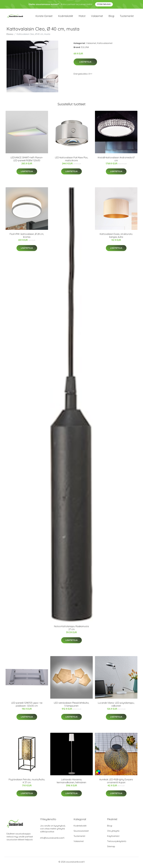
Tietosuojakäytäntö (117, 843)
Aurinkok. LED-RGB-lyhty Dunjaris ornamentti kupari (116, 782)
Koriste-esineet (44, 17)
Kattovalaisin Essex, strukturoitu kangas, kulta (116, 237)
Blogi (111, 17)
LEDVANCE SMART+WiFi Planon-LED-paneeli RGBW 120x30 (27, 160)
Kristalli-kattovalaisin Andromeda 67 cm (116, 160)
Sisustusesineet (81, 832)
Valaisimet (97, 17)
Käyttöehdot (113, 837)
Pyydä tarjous (104, 4)
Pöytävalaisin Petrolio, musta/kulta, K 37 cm (27, 782)
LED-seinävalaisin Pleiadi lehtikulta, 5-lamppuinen (71, 706)
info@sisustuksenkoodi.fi (52, 839)
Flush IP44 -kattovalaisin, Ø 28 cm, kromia (27, 237)
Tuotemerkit (127, 17)
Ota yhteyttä (113, 832)
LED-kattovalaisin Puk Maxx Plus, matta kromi (71, 160)
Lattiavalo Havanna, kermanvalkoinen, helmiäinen (71, 782)
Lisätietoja (85, 63)
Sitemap (111, 848)
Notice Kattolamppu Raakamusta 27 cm (71, 629)
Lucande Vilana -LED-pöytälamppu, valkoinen (116, 706)
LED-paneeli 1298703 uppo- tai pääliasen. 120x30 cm (27, 706)
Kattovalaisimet (105, 45)
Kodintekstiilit (66, 17)
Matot (82, 17)
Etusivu (10, 35)
